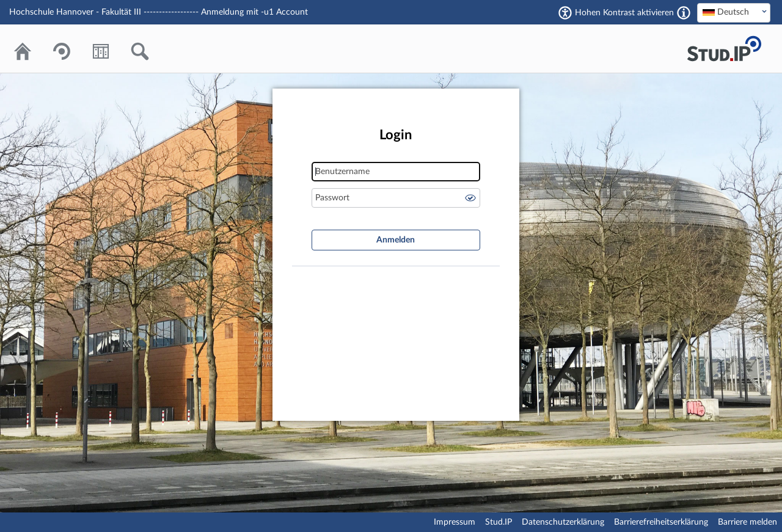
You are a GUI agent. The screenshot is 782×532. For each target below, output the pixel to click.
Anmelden (396, 240)
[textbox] (734, 12)
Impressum (455, 522)
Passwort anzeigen (470, 198)
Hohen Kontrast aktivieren (624, 13)
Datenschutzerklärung (563, 522)
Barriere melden (747, 522)
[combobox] (734, 13)
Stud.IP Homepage (724, 49)
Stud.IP (499, 522)
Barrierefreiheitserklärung (661, 522)
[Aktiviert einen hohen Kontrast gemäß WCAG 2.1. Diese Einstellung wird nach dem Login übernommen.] (684, 13)
